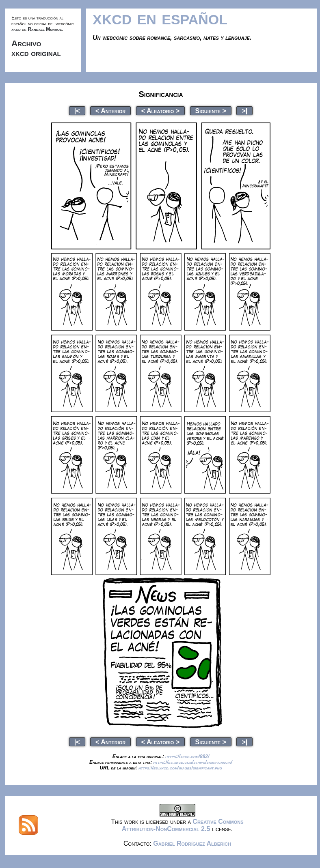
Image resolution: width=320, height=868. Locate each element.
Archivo (26, 43)
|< (77, 111)
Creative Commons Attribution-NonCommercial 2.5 (183, 825)
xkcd (16, 29)
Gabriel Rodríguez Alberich (192, 843)
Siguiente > (211, 111)
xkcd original (36, 53)
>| (244, 111)
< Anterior (110, 111)
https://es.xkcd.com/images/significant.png (180, 768)
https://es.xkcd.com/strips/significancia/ (192, 762)
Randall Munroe (45, 29)
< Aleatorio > (160, 111)
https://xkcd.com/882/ (187, 756)
